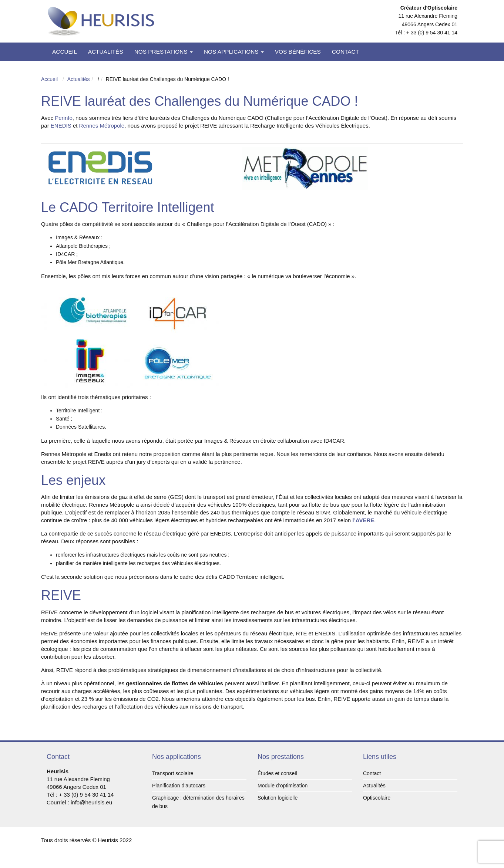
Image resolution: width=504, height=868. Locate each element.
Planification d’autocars (179, 786)
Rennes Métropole (102, 126)
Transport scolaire (173, 773)
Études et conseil (277, 773)
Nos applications (234, 52)
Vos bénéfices (298, 52)
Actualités (106, 52)
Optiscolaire (377, 798)
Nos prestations (164, 52)
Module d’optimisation (283, 786)
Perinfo (64, 118)
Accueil (65, 52)
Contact (345, 52)
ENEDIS (61, 126)
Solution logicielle (278, 798)
